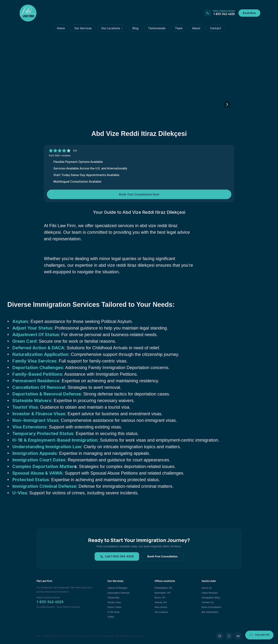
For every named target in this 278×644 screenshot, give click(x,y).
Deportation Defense (118, 593)
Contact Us (208, 602)
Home (61, 28)
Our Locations (112, 28)
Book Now (249, 13)
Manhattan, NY (163, 593)
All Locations (161, 612)
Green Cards (114, 607)
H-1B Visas (113, 612)
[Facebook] (220, 636)
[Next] (227, 104)
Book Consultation (211, 607)
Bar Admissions (210, 612)
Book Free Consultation (163, 556)
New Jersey (161, 607)
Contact (216, 28)
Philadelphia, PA (163, 588)
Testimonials (157, 28)
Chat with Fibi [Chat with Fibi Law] (259, 635)
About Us (207, 588)
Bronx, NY (160, 598)
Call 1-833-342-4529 (117, 556)
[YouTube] (238, 636)
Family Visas (114, 602)
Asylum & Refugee (117, 588)
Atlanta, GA (161, 602)
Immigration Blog (211, 598)
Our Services (83, 28)
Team (179, 28)
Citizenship (113, 598)
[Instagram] (229, 636)
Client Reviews (210, 593)
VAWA (111, 617)
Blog (136, 28)
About (196, 28)
